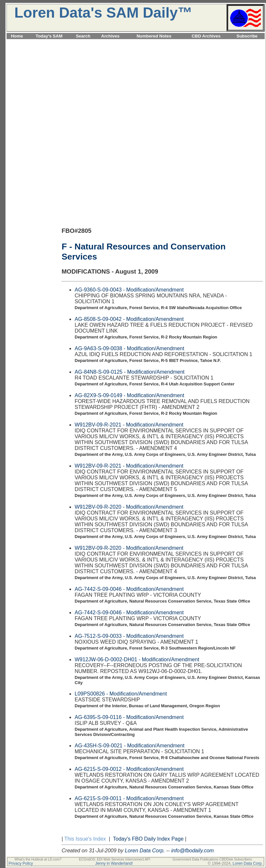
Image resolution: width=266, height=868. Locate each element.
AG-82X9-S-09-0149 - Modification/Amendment (129, 395)
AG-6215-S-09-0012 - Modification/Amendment (129, 769)
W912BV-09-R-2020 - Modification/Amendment (129, 507)
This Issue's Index (85, 839)
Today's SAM (49, 36)
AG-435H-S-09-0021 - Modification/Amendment (130, 746)
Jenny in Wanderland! (114, 863)
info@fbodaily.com (192, 851)
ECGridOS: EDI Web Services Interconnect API (114, 859)
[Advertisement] (136, 86)
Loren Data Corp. (145, 851)
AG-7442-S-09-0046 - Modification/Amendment (129, 589)
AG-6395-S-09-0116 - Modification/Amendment (129, 717)
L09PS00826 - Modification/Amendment (121, 694)
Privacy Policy (21, 863)
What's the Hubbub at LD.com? (38, 859)
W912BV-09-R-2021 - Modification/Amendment (129, 425)
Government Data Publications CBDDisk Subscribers (212, 859)
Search (83, 36)
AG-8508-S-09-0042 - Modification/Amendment (129, 319)
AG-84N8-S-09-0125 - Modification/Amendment (130, 372)
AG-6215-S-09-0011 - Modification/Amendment (129, 798)
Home (17, 36)
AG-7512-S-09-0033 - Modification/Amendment (129, 636)
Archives (110, 36)
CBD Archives (206, 36)
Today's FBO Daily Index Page (148, 839)
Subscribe (247, 36)
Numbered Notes (154, 36)
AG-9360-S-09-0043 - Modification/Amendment (129, 290)
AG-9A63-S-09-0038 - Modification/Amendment (129, 348)
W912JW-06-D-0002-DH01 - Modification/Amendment (137, 659)
